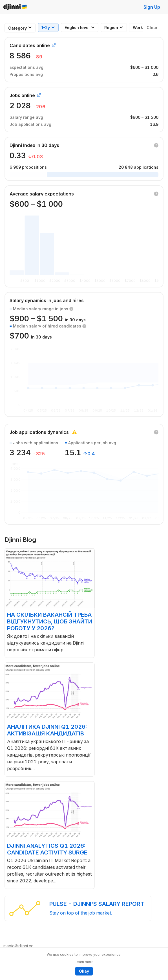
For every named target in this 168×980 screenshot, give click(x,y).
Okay (84, 971)
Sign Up (152, 7)
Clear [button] (152, 28)
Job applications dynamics (39, 432)
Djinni (16, 7)
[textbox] (17, 28)
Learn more (84, 962)
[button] (156, 145)
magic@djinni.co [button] (18, 946)
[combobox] (17, 28)
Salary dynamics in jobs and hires (47, 300)
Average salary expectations (42, 194)
